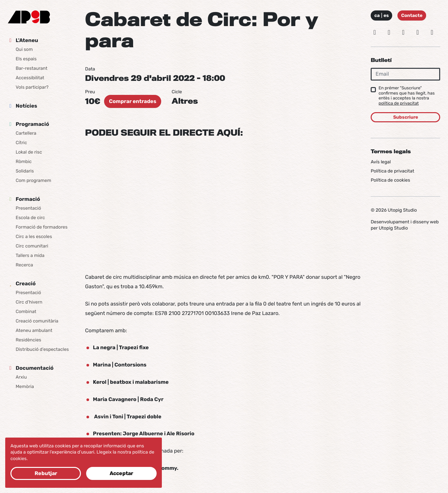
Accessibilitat (30, 78)
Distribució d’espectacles (42, 349)
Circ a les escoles (34, 237)
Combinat (26, 312)
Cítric (21, 143)
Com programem (33, 180)
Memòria (25, 387)
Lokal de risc (29, 152)
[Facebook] (403, 32)
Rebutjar (46, 473)
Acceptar (121, 473)
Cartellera (26, 133)
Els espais (26, 59)
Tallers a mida (30, 255)
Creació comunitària (37, 321)
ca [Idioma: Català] (377, 15)
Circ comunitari (32, 246)
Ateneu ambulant (34, 330)
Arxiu (21, 377)
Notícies (26, 106)
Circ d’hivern (29, 302)
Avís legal (381, 162)
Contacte (412, 15)
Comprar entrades (133, 101)
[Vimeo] (418, 32)
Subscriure (406, 117)
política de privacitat (399, 104)
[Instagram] (375, 32)
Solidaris (25, 171)
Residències (28, 340)
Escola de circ (30, 218)
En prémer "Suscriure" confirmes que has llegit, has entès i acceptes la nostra (407, 96)
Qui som (24, 49)
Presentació (28, 208)
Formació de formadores (42, 227)
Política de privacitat (392, 171)
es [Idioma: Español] (386, 15)
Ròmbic (24, 162)
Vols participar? (32, 87)
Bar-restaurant (31, 68)
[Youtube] (432, 32)
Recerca (24, 265)
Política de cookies (390, 180)
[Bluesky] (389, 32)
